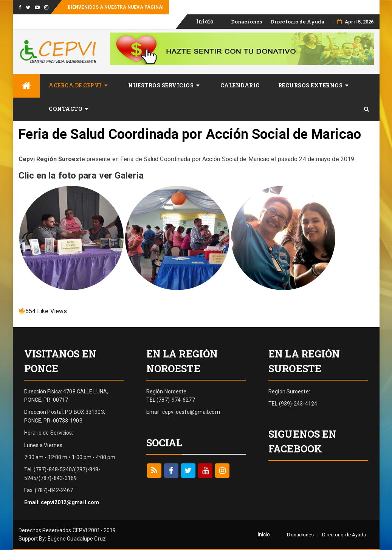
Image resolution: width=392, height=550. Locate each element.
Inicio (205, 21)
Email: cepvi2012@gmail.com (62, 502)
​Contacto (66, 109)
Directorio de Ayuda (297, 22)
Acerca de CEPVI (75, 85)
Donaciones (246, 22)
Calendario (240, 85)
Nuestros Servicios (161, 85)
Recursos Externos (311, 85)
